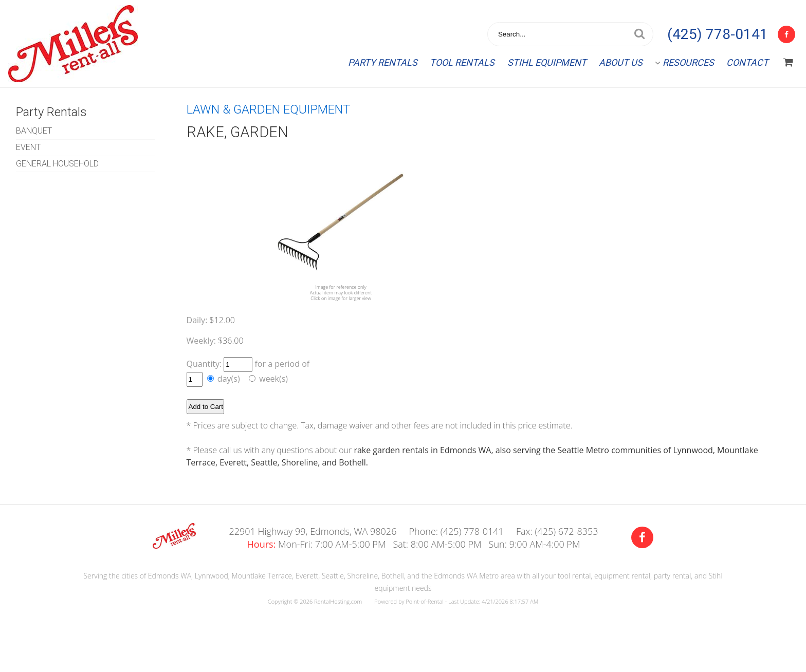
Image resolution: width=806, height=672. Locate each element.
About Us (621, 62)
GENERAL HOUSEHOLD (57, 164)
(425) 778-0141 (718, 34)
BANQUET (34, 131)
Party (383, 62)
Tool (462, 62)
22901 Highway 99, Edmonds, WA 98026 (313, 531)
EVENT (28, 147)
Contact (747, 62)
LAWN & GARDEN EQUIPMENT (269, 109)
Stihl (547, 62)
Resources (684, 62)
